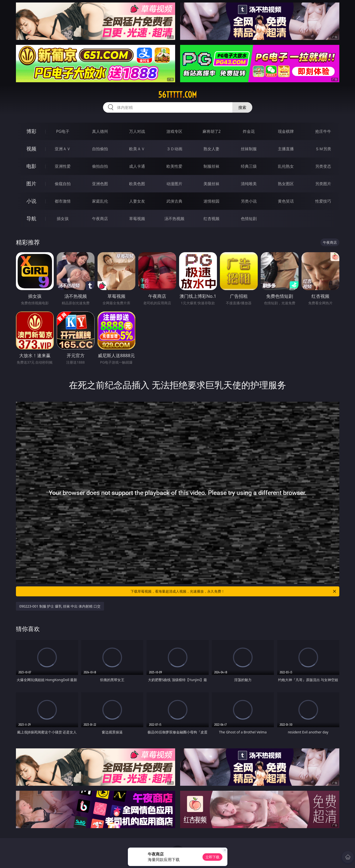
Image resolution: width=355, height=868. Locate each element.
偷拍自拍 (100, 166)
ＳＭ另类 (323, 149)
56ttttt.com (177, 95)
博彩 (31, 131)
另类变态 (323, 166)
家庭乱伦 (100, 201)
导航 (31, 218)
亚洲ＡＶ (63, 149)
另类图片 (323, 184)
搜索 (242, 107)
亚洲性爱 (63, 166)
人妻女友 (137, 201)
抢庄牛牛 (323, 131)
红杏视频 (211, 219)
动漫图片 (174, 184)
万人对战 (137, 131)
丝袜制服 (249, 149)
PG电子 (63, 131)
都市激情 (63, 201)
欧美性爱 (174, 166)
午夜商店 (100, 219)
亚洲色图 (100, 184)
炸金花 (249, 131)
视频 (31, 149)
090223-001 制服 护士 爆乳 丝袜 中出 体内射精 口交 (60, 606)
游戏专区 (174, 131)
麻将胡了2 (212, 131)
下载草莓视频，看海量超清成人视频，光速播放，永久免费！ (234, 591)
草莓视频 (137, 219)
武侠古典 (174, 201)
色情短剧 (249, 219)
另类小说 (249, 201)
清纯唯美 (249, 184)
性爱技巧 (323, 201)
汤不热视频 (174, 219)
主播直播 (286, 149)
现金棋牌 (286, 131)
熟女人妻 (211, 149)
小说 (31, 201)
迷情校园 (211, 201)
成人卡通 (137, 166)
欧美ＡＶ (137, 149)
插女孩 (63, 219)
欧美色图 (137, 184)
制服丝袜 (211, 166)
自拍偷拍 (100, 149)
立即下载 (212, 857)
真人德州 (100, 131)
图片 (31, 184)
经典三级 (249, 166)
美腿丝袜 (211, 184)
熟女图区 (286, 184)
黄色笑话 (286, 201)
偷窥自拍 (63, 184)
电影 (31, 166)
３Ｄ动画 (174, 149)
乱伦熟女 (286, 166)
